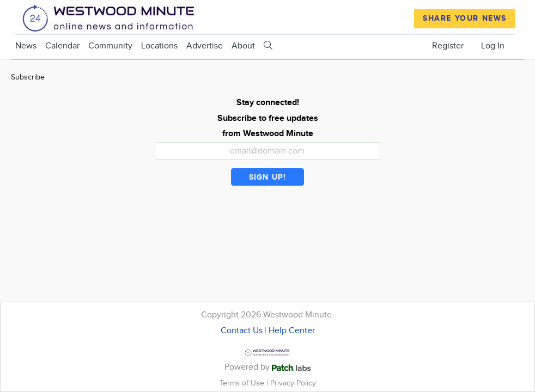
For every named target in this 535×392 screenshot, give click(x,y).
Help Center (292, 331)
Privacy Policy (293, 383)
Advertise (205, 46)
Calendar (62, 46)
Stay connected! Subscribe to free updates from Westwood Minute (268, 118)
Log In (493, 46)
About (243, 46)
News (26, 46)
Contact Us (242, 331)
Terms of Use (243, 383)
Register (448, 46)
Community (110, 46)
